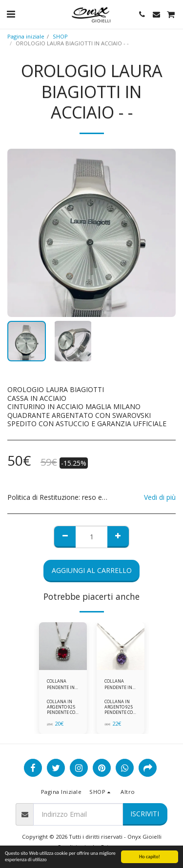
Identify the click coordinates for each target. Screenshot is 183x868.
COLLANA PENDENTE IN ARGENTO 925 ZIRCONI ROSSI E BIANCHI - (63, 684)
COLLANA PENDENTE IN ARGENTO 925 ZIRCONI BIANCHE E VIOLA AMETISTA (119, 684)
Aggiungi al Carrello (92, 570)
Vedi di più (160, 497)
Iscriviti (145, 814)
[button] (11, 14)
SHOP (60, 36)
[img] (63, 646)
